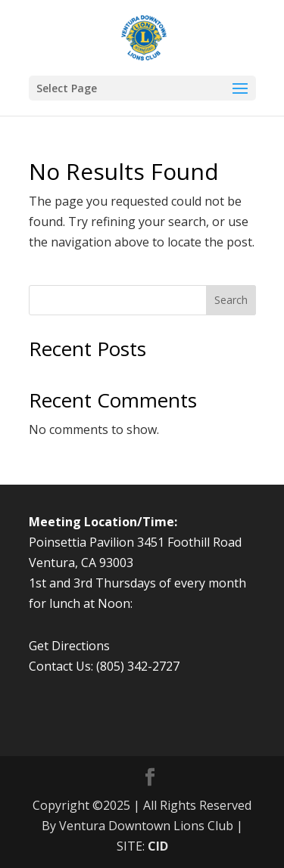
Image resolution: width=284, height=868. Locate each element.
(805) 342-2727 (138, 666)
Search (231, 300)
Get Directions (69, 646)
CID (158, 846)
